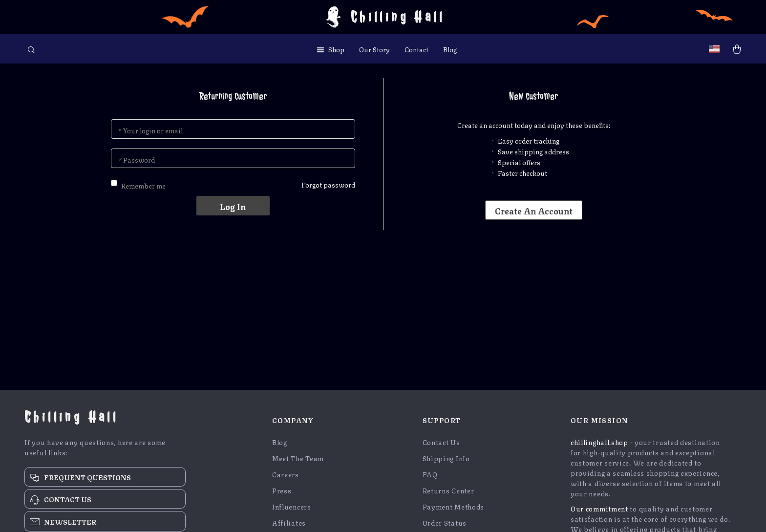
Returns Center (448, 490)
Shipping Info (446, 458)
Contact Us (441, 442)
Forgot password (328, 184)
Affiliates (289, 522)
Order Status (445, 522)
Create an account (534, 210)
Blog (450, 49)
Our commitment (599, 508)
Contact (416, 49)
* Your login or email (150, 130)
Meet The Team (298, 458)
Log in (233, 206)
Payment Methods (454, 506)
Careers (286, 474)
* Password (137, 159)
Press (282, 490)
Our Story (374, 49)
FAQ (430, 474)
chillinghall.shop (599, 442)
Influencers (292, 506)
